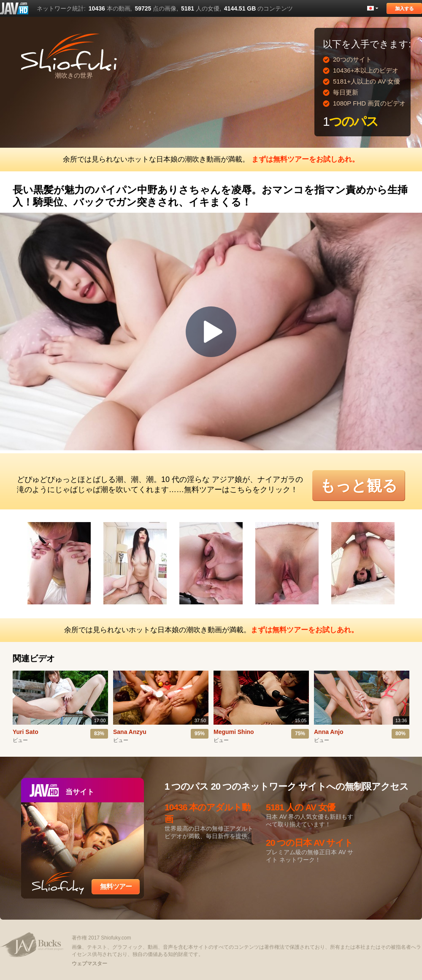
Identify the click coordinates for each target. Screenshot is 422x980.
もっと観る (359, 486)
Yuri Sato (26, 732)
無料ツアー (116, 887)
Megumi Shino (234, 732)
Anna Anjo (329, 732)
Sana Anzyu (130, 732)
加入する (404, 8)
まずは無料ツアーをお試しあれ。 (305, 159)
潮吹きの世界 (74, 75)
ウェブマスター (89, 964)
